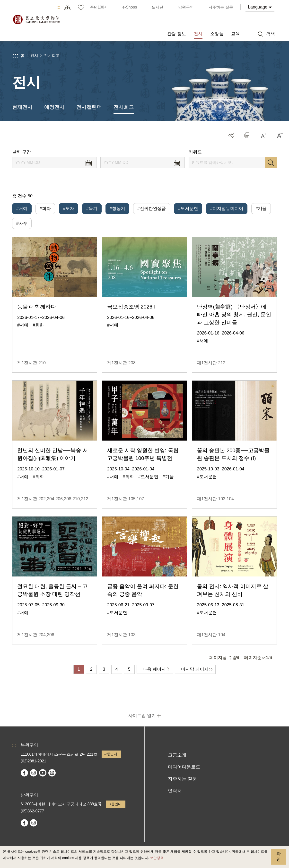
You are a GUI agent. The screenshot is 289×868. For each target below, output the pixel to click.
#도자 (69, 209)
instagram (34, 773)
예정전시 (54, 107)
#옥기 (92, 209)
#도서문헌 (188, 209)
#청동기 (117, 209)
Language (258, 7)
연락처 (175, 791)
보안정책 (157, 858)
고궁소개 (177, 755)
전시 (34, 55)
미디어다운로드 (184, 767)
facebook (24, 773)
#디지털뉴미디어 (227, 209)
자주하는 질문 (182, 779)
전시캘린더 (89, 107)
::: (58, 7)
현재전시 (22, 107)
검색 (271, 163)
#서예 (22, 209)
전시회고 (52, 55)
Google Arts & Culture (52, 773)
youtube (43, 773)
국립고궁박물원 (36, 19)
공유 (231, 135)
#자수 (22, 223)
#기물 (261, 209)
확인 (279, 857)
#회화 (45, 209)
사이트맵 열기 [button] (142, 716)
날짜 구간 (22, 152)
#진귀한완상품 (152, 209)
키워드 (195, 152)
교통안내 (110, 754)
